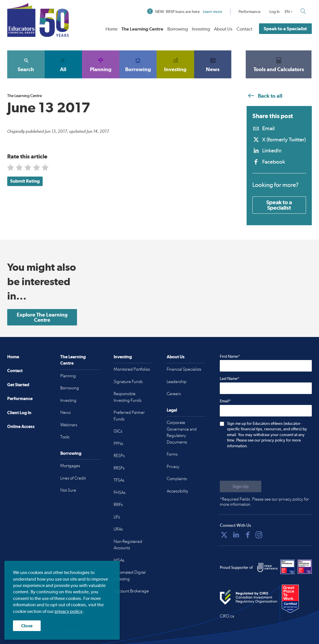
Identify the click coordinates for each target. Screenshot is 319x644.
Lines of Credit (73, 478)
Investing (201, 29)
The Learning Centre (142, 29)
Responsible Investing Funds (128, 397)
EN (287, 12)
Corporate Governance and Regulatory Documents (182, 432)
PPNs (118, 444)
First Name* (230, 356)
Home (111, 29)
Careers (174, 394)
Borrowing (178, 29)
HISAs (119, 560)
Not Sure (68, 490)
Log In (275, 12)
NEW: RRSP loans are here (185, 12)
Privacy (173, 467)
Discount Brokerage (131, 591)
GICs (118, 431)
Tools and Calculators (279, 64)
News (213, 64)
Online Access (21, 426)
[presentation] (264, 465)
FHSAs (120, 493)
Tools (65, 437)
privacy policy (69, 611)
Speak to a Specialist (285, 29)
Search (26, 64)
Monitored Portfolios (132, 369)
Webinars (69, 425)
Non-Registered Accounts (128, 545)
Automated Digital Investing (130, 576)
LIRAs (118, 529)
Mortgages (70, 466)
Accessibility (178, 491)
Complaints (177, 479)
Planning (101, 64)
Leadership (177, 382)
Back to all (264, 96)
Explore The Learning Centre (42, 317)
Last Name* (230, 378)
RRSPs (119, 468)
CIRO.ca (227, 616)
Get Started (18, 385)
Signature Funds (128, 382)
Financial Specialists (184, 369)
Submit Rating (25, 181)
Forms (172, 454)
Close (27, 626)
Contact (244, 29)
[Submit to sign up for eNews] (241, 486)
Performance (249, 12)
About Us (223, 29)
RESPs (119, 456)
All (63, 64)
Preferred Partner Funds (129, 416)
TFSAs (119, 480)
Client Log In (19, 413)
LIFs (117, 517)
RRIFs (118, 505)
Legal (172, 410)
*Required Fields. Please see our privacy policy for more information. (264, 502)
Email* (225, 401)
